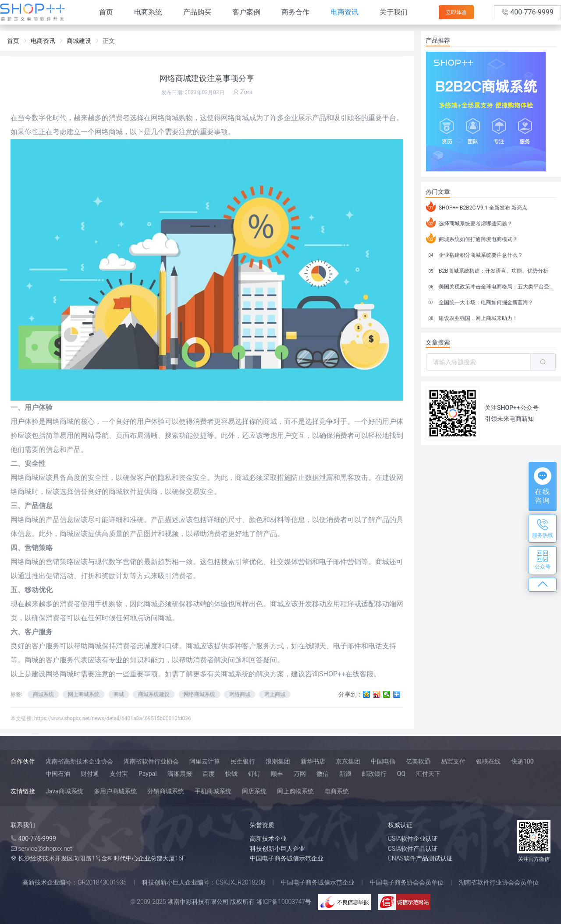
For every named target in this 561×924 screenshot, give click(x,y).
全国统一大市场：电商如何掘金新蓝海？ (480, 301)
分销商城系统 (166, 791)
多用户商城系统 (115, 791)
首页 (106, 12)
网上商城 (275, 694)
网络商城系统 (199, 694)
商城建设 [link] (79, 41)
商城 (119, 694)
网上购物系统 (295, 791)
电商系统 (148, 12)
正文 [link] (109, 41)
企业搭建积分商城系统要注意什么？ (474, 254)
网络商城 (165, 118)
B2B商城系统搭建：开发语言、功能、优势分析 (487, 270)
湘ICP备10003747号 (284, 902)
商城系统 (43, 694)
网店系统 (254, 791)
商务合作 (295, 12)
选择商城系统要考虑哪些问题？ (469, 222)
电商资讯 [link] (43, 41)
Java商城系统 (64, 791)
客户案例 (246, 12)
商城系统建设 (154, 694)
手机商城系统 (213, 791)
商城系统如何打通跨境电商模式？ (472, 238)
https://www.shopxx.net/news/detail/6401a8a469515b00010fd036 (113, 718)
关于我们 (394, 12)
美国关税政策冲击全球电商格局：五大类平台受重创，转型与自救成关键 (491, 285)
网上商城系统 (84, 694)
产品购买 (197, 12)
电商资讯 (344, 12)
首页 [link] (13, 41)
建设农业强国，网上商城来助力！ (472, 317)
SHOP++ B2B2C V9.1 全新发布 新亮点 (477, 206)
